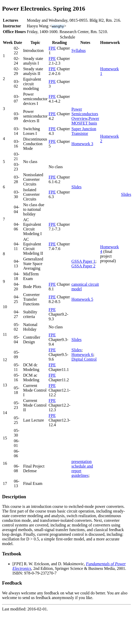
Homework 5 (82, 299)
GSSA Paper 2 (83, 266)
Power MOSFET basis (85, 121)
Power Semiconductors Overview (85, 114)
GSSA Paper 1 (83, 261)
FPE (52, 48)
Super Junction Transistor (84, 131)
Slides (76, 187)
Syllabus (78, 51)
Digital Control (84, 359)
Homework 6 (82, 355)
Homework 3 (82, 144)
